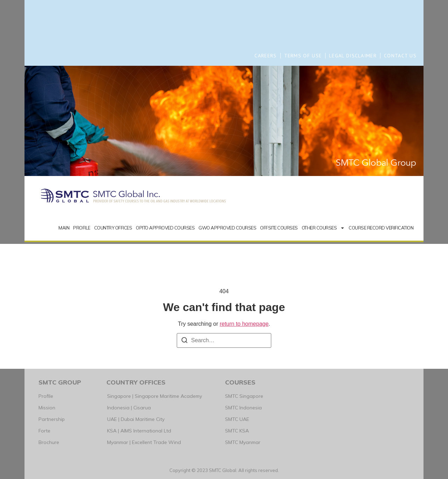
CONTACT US (400, 56)
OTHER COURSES (323, 228)
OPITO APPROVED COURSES (165, 228)
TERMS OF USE (303, 56)
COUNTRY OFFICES (113, 228)
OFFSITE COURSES (279, 228)
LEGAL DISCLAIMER (353, 56)
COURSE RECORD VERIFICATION (381, 228)
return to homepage (244, 324)
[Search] (184, 341)
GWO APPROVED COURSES (227, 228)
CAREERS (265, 56)
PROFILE (82, 228)
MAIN (64, 228)
